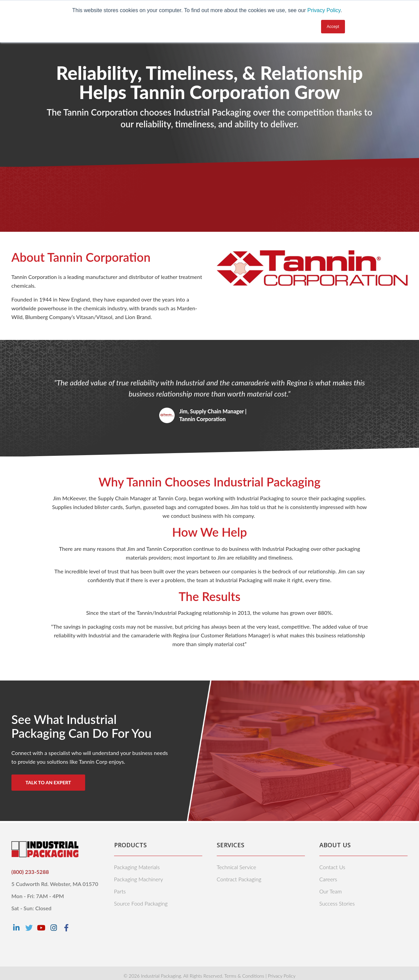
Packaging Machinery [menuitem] (138, 879)
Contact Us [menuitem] (332, 867)
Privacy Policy (324, 10)
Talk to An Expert (48, 782)
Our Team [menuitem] (331, 891)
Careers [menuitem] (328, 879)
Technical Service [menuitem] (236, 867)
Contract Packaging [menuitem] (239, 879)
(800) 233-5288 (30, 872)
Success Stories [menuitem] (337, 903)
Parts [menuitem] (120, 891)
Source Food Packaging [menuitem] (141, 903)
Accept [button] (333, 27)
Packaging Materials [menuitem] (137, 867)
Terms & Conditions (244, 976)
